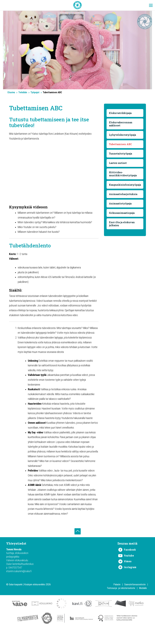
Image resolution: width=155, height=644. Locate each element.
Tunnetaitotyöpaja (121, 154)
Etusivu (11, 92)
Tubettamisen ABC (121, 144)
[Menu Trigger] (151, 5)
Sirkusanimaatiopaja (122, 213)
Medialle (143, 601)
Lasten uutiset (118, 163)
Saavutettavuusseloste (135, 598)
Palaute (117, 598)
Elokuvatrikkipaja (120, 113)
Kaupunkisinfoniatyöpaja (125, 185)
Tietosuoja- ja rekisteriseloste (121, 601)
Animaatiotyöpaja (120, 204)
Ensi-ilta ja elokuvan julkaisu (122, 224)
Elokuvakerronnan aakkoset (121, 124)
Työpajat (35, 92)
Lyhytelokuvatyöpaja (123, 135)
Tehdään (23, 92)
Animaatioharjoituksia (123, 194)
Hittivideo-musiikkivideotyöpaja (123, 174)
